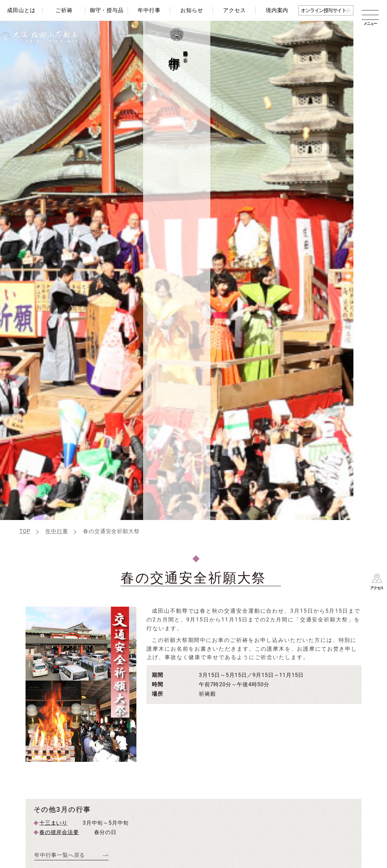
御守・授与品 (107, 10)
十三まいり (53, 823)
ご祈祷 (64, 10)
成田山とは (21, 10)
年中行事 (149, 10)
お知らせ (192, 10)
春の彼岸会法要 (59, 832)
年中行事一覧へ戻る (60, 855)
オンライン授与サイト (323, 10)
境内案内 (277, 10)
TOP (25, 531)
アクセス (234, 10)
